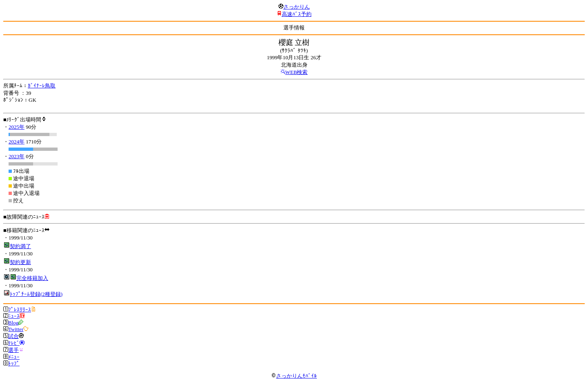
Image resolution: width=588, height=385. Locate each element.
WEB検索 (297, 72)
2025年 (17, 127)
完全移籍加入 (32, 278)
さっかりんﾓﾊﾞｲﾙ (294, 376)
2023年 (17, 156)
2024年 (17, 142)
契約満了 (20, 246)
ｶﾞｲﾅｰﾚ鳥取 (42, 86)
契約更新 (20, 262)
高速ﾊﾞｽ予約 (297, 14)
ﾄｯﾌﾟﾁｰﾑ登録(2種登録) (36, 294)
